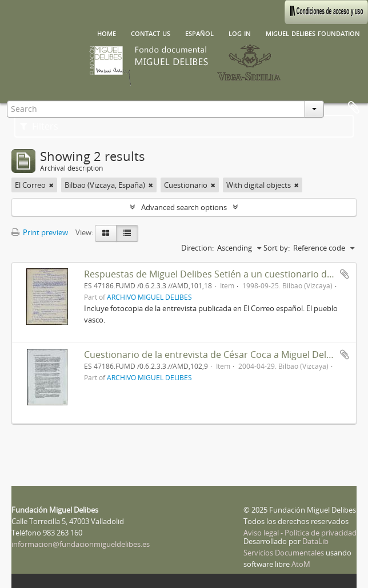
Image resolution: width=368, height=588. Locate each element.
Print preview (40, 232)
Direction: (197, 248)
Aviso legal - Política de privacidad (300, 533)
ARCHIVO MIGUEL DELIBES (149, 297)
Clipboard (354, 108)
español (199, 33)
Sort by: (277, 248)
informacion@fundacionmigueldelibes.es (81, 544)
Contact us (151, 33)
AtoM (301, 564)
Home (107, 33)
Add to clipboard (345, 274)
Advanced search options (184, 207)
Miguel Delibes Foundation (313, 33)
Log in (240, 33)
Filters (39, 126)
